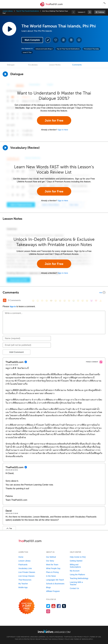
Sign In (13, 307)
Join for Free (54, 120)
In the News (51, 576)
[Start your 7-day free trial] (27, 606)
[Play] (5, 148)
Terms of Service (81, 639)
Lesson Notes (55, 65)
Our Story (50, 561)
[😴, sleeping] (83, 301)
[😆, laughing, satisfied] (60, 301)
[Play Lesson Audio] (9, 29)
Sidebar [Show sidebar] (101, 12)
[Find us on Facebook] (59, 606)
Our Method (51, 557)
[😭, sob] (74, 301)
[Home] (52, 6)
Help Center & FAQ (78, 557)
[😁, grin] (42, 301)
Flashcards (23, 565)
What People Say (53, 568)
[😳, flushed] (38, 301)
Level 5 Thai (27, 52)
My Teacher (23, 584)
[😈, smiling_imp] (92, 301)
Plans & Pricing (52, 572)
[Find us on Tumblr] (64, 606)
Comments (77, 65)
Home (21, 557)
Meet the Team (52, 565)
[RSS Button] (5, 300)
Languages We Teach (55, 580)
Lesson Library (8, 11)
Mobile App (23, 587)
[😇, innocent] (78, 301)
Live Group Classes (27, 576)
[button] (104, 4)
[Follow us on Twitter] (48, 606)
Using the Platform (77, 575)
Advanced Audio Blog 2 (44, 49)
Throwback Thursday (91, 49)
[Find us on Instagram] (48, 611)
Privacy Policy (83, 637)
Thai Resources (25, 580)
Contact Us (74, 588)
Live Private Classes (27, 572)
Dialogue (11, 65)
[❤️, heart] (96, 301)
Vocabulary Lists (25, 568)
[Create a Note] (63, 40)
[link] (90, 12)
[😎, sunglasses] (51, 301)
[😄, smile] (33, 301)
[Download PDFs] (71, 40)
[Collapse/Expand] (54, 292)
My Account (75, 571)
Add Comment (16, 352)
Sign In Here (63, 130)
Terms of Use (96, 637)
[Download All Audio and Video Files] (79, 40)
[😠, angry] (56, 301)
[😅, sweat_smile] (65, 301)
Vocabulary (33, 65)
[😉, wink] (69, 301)
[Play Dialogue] (5, 74)
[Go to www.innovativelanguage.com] (54, 631)
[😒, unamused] (47, 301)
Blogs (48, 587)
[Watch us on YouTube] (53, 606)
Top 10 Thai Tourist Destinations (27, 11)
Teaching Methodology (79, 578)
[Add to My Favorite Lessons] (56, 40)
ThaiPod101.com (70, 637)
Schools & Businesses (55, 584)
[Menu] (4, 4)
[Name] (27, 338)
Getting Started (76, 561)
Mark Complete (32, 40)
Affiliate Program (53, 591)
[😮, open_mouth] (87, 301)
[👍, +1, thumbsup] (100, 301)
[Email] (27, 345)
